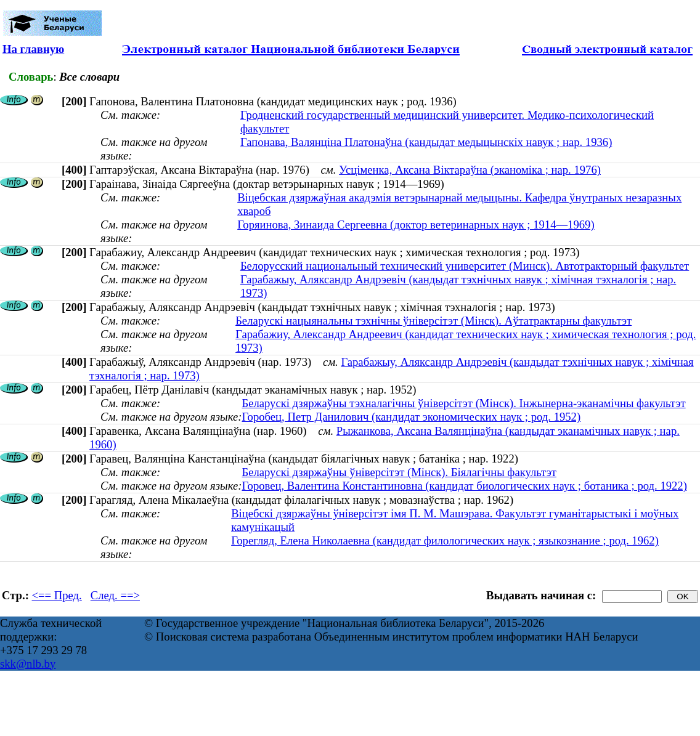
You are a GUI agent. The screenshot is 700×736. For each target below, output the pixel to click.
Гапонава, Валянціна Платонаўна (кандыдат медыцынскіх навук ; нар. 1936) (426, 142)
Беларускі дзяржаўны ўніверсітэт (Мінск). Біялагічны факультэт (399, 472)
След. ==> (115, 595)
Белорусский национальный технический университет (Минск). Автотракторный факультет (465, 266)
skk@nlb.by (28, 664)
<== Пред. (57, 595)
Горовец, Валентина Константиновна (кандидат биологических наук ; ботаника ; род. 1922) (464, 486)
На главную (33, 49)
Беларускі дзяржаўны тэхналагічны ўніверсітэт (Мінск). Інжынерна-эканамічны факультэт (463, 403)
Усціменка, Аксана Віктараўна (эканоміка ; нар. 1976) (470, 170)
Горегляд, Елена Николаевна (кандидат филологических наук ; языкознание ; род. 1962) (445, 540)
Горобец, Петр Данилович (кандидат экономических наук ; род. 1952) (411, 417)
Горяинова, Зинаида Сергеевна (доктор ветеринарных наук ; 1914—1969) (416, 224)
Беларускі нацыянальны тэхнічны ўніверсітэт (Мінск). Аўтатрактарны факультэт (433, 321)
